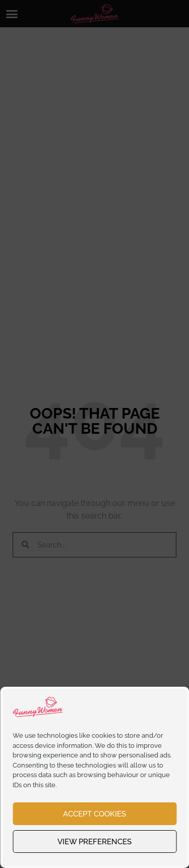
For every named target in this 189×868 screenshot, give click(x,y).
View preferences (94, 842)
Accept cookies (94, 814)
